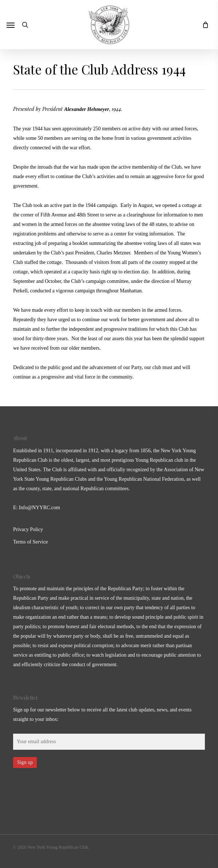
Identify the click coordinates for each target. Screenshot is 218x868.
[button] (11, 25)
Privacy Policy (28, 529)
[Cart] (203, 25)
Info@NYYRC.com (40, 508)
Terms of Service (30, 542)
